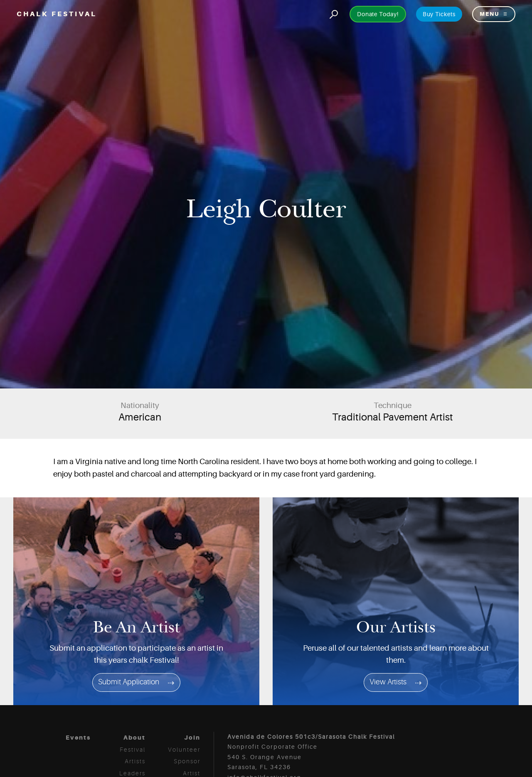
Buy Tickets (439, 14)
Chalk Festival (57, 14)
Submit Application (129, 682)
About (134, 738)
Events (78, 738)
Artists (135, 761)
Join (192, 738)
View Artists (388, 682)
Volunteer (184, 750)
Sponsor (187, 761)
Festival (133, 750)
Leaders (132, 773)
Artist (192, 773)
